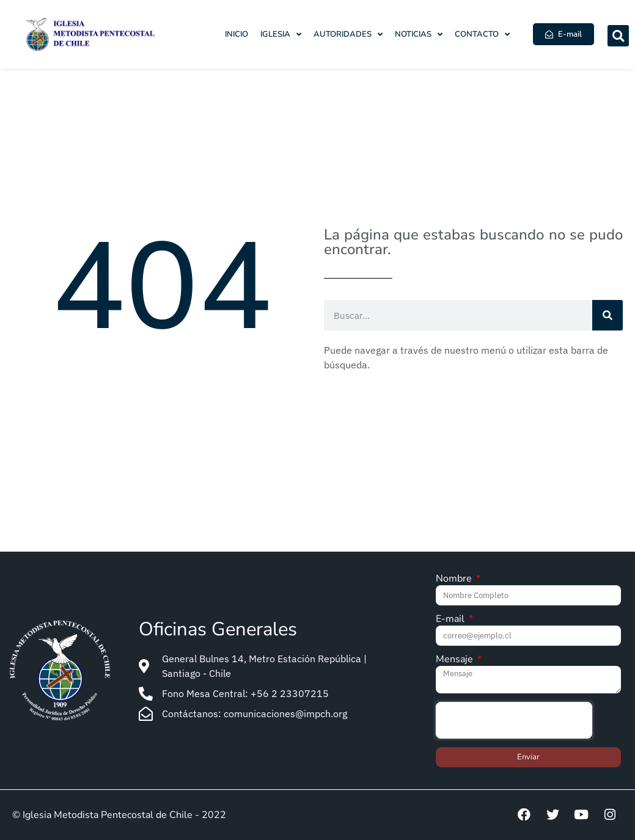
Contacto (482, 34)
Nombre (455, 579)
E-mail (451, 620)
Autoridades (348, 34)
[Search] (607, 315)
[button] (618, 36)
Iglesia (281, 34)
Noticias (419, 34)
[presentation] (514, 720)
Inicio (237, 34)
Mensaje (456, 660)
